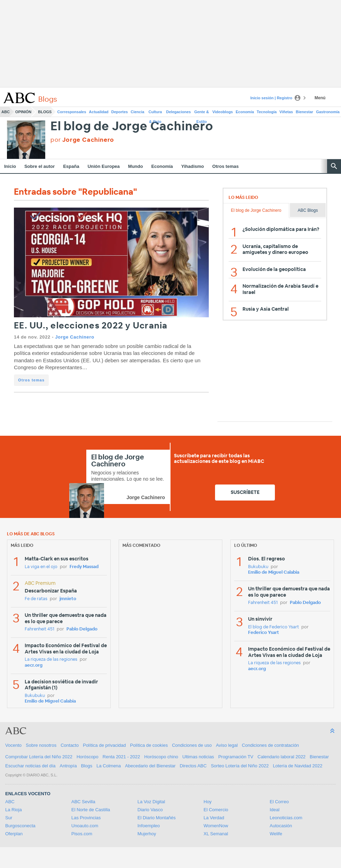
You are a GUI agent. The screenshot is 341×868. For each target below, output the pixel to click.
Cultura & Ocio (155, 113)
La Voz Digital (151, 802)
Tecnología (267, 112)
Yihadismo (193, 166)
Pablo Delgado (82, 629)
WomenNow (216, 826)
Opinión (23, 112)
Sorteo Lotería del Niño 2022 (240, 766)
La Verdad (214, 818)
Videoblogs (223, 112)
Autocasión (281, 826)
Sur (9, 818)
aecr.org (34, 665)
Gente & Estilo (201, 113)
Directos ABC (193, 766)
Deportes (120, 112)
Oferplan (14, 834)
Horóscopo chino (161, 757)
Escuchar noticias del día (30, 766)
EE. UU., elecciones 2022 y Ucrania (91, 326)
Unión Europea (104, 166)
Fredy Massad (84, 567)
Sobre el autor (39, 166)
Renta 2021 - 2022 (121, 757)
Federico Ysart (264, 633)
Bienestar (304, 112)
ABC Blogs (308, 210)
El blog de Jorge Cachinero (132, 127)
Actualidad (99, 112)
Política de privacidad (104, 745)
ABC (6, 112)
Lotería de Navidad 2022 (298, 766)
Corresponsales (72, 112)
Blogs (45, 112)
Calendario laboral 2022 (281, 757)
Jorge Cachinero (74, 337)
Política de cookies (149, 745)
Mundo (136, 166)
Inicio (10, 166)
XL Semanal (216, 834)
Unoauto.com (85, 826)
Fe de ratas (36, 599)
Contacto (70, 745)
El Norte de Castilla (91, 810)
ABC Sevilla (83, 802)
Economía (245, 112)
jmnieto (68, 599)
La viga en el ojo (41, 567)
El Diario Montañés (157, 818)
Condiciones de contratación (270, 745)
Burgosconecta (20, 826)
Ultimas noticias (198, 757)
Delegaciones (179, 112)
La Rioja (14, 810)
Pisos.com (82, 834)
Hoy (208, 802)
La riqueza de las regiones (51, 660)
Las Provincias (86, 818)
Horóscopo (88, 757)
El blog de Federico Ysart (273, 627)
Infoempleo (149, 826)
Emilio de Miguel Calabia (50, 701)
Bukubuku (35, 696)
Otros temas (225, 166)
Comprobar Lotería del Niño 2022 (39, 757)
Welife (276, 834)
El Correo (279, 802)
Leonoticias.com (286, 818)
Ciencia (138, 112)
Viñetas (286, 112)
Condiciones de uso (192, 745)
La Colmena (109, 766)
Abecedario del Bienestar (150, 766)
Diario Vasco (150, 810)
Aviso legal (227, 745)
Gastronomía (328, 112)
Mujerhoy (147, 834)
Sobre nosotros (41, 745)
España (71, 166)
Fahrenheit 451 (39, 629)
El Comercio (216, 810)
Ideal (275, 810)
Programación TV (236, 757)
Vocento (13, 745)
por (82, 140)
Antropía (68, 766)
